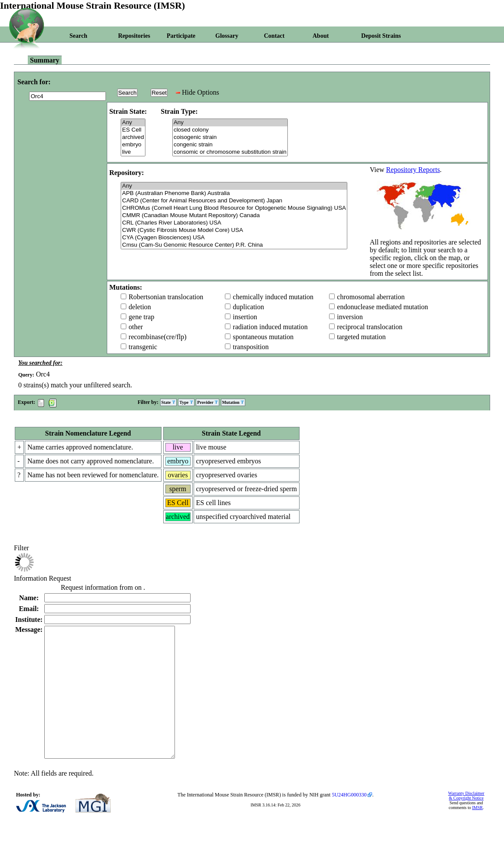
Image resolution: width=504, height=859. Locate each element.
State (168, 402)
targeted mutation (361, 337)
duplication (248, 307)
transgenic (143, 347)
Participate (181, 36)
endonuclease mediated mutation (382, 307)
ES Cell (133, 130)
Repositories (134, 36)
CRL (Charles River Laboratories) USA (234, 223)
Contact (274, 36)
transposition (251, 347)
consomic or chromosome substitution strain (230, 152)
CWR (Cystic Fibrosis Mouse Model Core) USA (234, 230)
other (136, 327)
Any (133, 123)
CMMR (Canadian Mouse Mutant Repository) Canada (234, 216)
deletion (140, 307)
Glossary (227, 36)
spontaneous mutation (263, 337)
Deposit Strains (381, 36)
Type (186, 402)
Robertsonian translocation (166, 297)
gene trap (141, 317)
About (321, 36)
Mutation (233, 402)
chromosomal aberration (371, 297)
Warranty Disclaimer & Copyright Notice (466, 822)
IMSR (477, 834)
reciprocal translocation (370, 327)
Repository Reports (413, 170)
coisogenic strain (230, 137)
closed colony (230, 130)
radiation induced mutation (270, 327)
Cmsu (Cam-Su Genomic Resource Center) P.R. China (234, 245)
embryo (133, 145)
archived (133, 137)
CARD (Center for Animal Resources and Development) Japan (234, 201)
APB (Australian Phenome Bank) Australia (234, 193)
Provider (208, 402)
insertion (245, 317)
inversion (350, 317)
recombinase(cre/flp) (157, 337)
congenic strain (230, 145)
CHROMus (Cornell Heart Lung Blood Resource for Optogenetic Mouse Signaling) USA (234, 208)
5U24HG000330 (349, 821)
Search (78, 36)
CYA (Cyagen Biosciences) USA (234, 238)
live (133, 152)
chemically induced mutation (273, 297)
